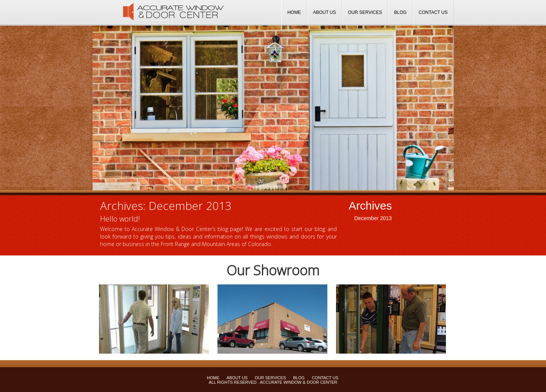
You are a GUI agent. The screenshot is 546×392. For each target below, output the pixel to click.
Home (294, 12)
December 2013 (373, 218)
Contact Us (433, 12)
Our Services (365, 12)
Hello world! (120, 219)
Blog (400, 12)
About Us (325, 12)
